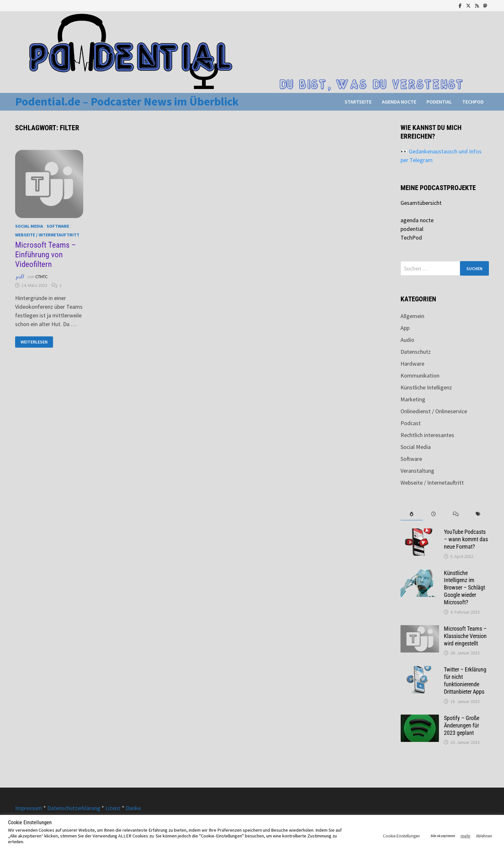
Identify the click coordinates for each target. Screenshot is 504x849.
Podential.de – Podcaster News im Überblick (127, 101)
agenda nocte (399, 102)
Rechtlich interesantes (427, 435)
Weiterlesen (34, 342)
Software (58, 226)
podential (439, 102)
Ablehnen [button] (484, 836)
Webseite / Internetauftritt (47, 235)
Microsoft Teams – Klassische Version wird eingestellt (465, 636)
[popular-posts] (412, 514)
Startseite (358, 102)
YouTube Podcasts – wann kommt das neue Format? (466, 539)
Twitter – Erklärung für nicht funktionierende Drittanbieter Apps (465, 680)
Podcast (411, 423)
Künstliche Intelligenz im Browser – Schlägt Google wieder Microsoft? (464, 588)
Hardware (412, 364)
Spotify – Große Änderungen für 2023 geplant (462, 725)
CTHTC (41, 277)
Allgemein (412, 316)
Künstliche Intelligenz (426, 387)
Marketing (413, 399)
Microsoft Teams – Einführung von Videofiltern (45, 255)
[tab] (412, 514)
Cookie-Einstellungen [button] (401, 836)
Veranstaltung (417, 471)
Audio (407, 340)
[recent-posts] (434, 514)
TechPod (473, 102)
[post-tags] (478, 514)
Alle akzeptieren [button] (443, 836)
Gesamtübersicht (421, 203)
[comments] (456, 514)
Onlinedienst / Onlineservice (434, 411)
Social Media (29, 226)
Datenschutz (416, 352)
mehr (466, 836)
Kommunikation (420, 375)
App (405, 328)
